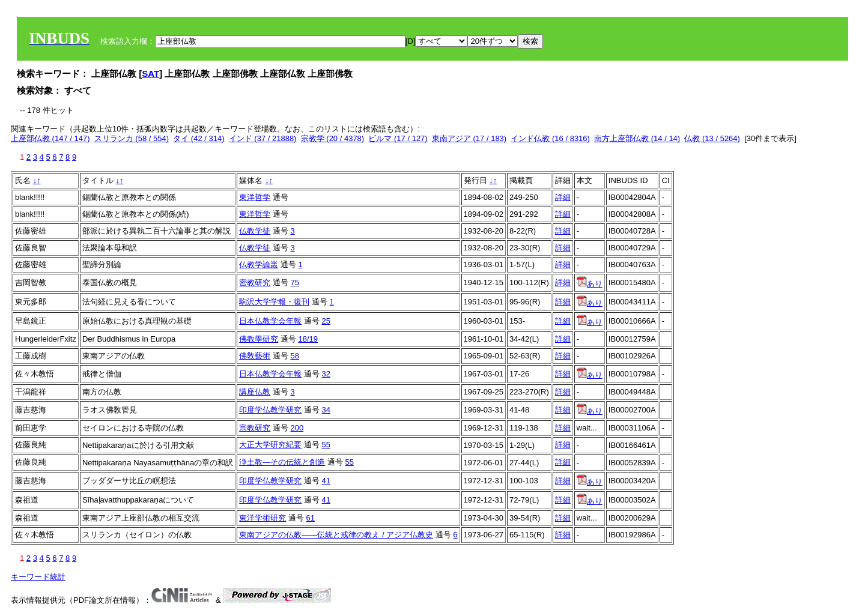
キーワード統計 (38, 577)
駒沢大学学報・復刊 (274, 302)
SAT (150, 74)
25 (326, 321)
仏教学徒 (255, 231)
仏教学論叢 (259, 264)
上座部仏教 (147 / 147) (50, 138)
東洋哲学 (255, 197)
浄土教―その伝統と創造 (282, 462)
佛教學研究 (259, 339)
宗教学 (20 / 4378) (333, 138)
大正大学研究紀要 (270, 445)
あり (590, 284)
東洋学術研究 (263, 518)
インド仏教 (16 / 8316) (550, 138)
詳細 (563, 197)
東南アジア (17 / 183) (469, 138)
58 (295, 356)
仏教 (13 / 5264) (712, 138)
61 (311, 518)
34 (326, 410)
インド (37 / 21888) (263, 138)
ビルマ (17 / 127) (398, 138)
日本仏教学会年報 (270, 321)
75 (295, 282)
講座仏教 (255, 392)
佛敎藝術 (255, 356)
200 (297, 428)
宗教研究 (255, 428)
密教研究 (255, 282)
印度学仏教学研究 (270, 410)
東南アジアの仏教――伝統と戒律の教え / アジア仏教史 (336, 535)
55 (326, 445)
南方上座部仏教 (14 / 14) (637, 138)
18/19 (308, 339)
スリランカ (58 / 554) (132, 138)
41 (326, 481)
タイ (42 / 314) (199, 138)
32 (326, 374)
